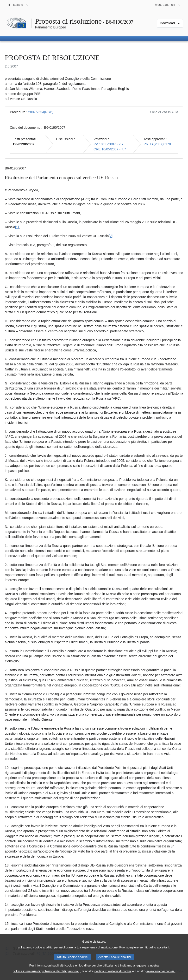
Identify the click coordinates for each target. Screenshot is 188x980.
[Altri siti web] (168, 5)
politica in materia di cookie (113, 976)
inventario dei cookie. (161, 976)
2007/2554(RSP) (41, 112)
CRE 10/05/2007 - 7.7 (110, 149)
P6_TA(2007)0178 (157, 144)
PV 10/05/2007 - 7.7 (109, 144)
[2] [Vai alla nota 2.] (111, 236)
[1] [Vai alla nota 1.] (17, 227)
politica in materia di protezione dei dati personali (46, 976)
